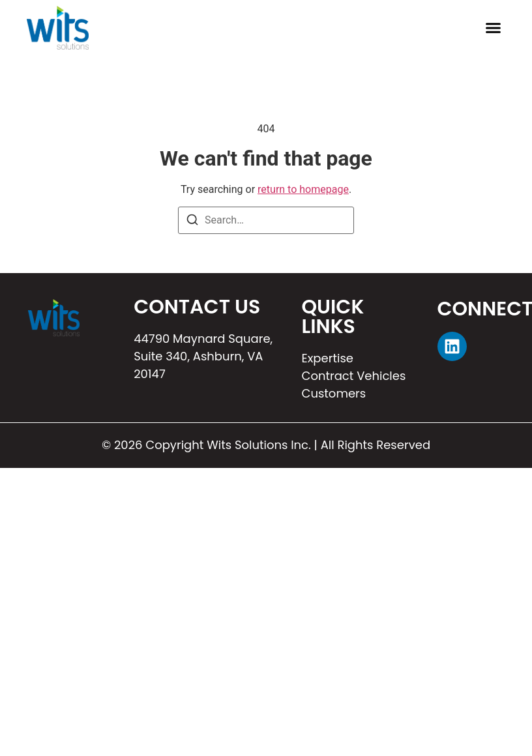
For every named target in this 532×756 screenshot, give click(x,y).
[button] (494, 28)
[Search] (192, 222)
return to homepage (303, 189)
